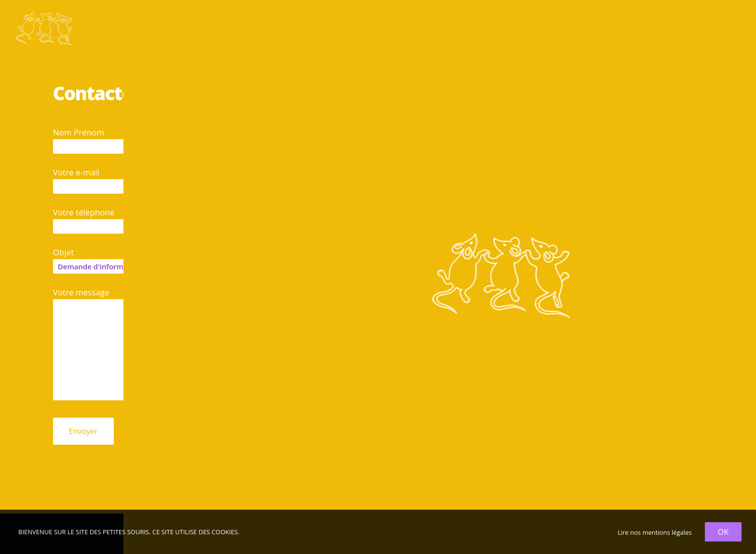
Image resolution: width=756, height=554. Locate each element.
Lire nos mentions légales (655, 532)
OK (723, 532)
